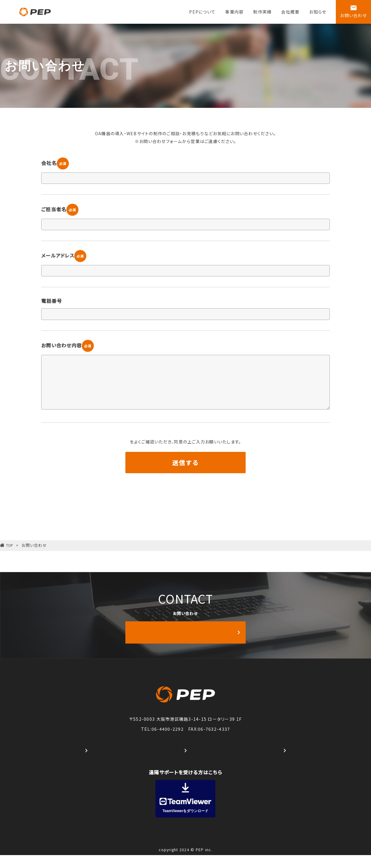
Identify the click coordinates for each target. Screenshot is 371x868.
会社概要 (290, 12)
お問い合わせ (353, 11)
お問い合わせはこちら (202, 646)
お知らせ (318, 12)
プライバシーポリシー (130, 442)
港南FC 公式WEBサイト (285, 763)
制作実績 (262, 12)
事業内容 (234, 12)
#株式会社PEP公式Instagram (86, 763)
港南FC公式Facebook (185, 763)
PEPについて (202, 12)
